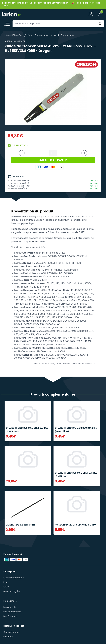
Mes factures (10, 616)
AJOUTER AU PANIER (53, 160)
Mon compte (10, 607)
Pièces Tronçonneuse (38, 35)
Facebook (8, 637)
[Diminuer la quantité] (22, 153)
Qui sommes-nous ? (14, 578)
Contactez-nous (12, 632)
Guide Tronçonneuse (65, 35)
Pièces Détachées (14, 35)
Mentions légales (12, 591)
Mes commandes (12, 612)
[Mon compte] (91, 14)
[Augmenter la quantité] (84, 153)
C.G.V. (6, 587)
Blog (5, 582)
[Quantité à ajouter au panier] (53, 153)
